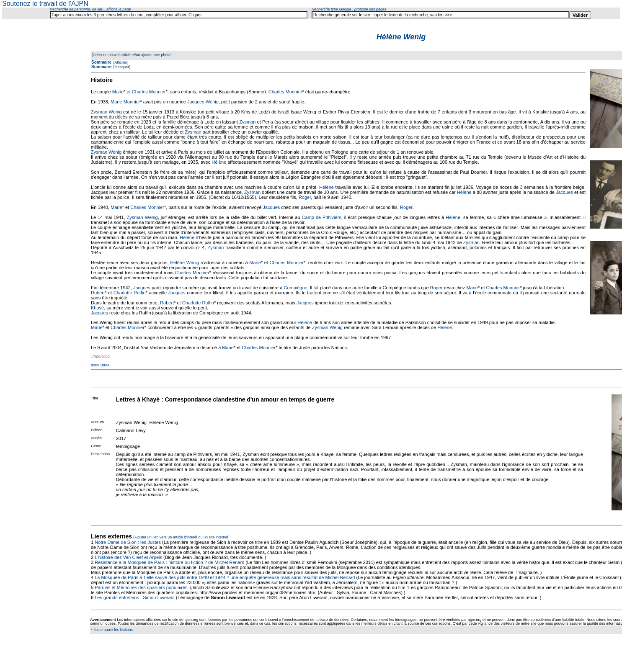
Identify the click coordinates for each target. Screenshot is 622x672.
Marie (118, 92)
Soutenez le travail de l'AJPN (45, 4)
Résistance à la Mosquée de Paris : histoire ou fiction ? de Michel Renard (169, 562)
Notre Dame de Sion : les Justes (128, 542)
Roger (305, 197)
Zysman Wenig (106, 112)
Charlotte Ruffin (130, 293)
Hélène (219, 162)
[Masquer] (121, 67)
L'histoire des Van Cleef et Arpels (128, 557)
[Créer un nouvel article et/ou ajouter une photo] (132, 55)
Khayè (97, 308)
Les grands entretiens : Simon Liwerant (135, 597)
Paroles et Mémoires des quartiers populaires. (142, 587)
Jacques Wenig (203, 102)
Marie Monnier (125, 102)
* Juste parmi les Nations (111, 630)
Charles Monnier (149, 92)
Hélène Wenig (185, 263)
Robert (98, 293)
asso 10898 (101, 365)
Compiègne (295, 288)
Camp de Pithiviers (322, 217)
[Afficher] (120, 62)
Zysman (247, 122)
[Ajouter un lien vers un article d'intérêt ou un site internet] (181, 537)
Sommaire (101, 62)
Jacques (564, 192)
